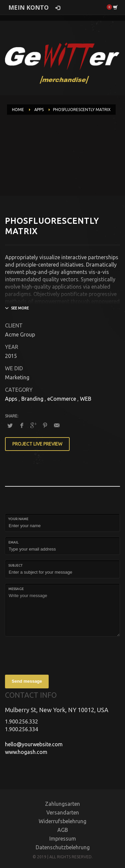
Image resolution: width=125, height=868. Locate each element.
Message (16, 589)
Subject (15, 565)
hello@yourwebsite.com (34, 744)
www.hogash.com (26, 752)
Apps (11, 399)
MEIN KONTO (28, 7)
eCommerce (62, 399)
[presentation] (56, 655)
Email (13, 542)
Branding (32, 399)
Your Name (18, 519)
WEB (86, 399)
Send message (27, 681)
